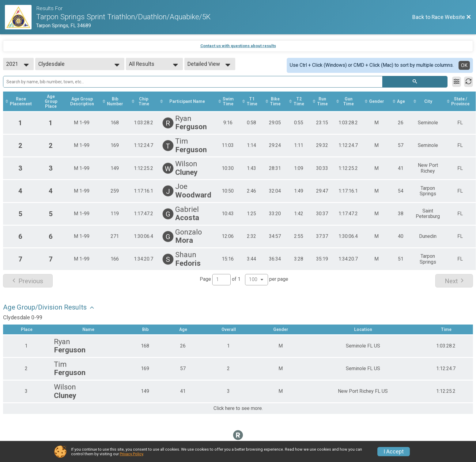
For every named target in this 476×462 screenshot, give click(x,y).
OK (464, 65)
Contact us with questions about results (238, 46)
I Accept (394, 452)
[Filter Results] (457, 82)
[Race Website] (21, 17)
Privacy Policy (131, 454)
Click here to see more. (238, 408)
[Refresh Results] (468, 82)
